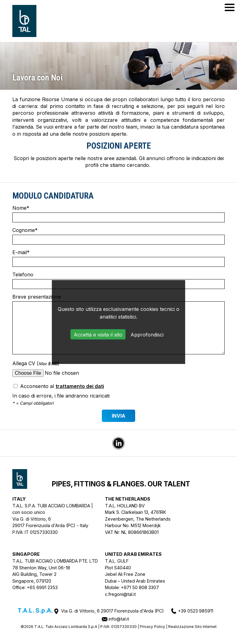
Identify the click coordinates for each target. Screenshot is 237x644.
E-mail (118, 258)
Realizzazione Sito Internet (192, 627)
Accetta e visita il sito (98, 335)
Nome (118, 214)
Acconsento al (59, 386)
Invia (118, 416)
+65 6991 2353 (42, 587)
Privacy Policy (152, 627)
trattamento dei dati (80, 386)
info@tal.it (119, 619)
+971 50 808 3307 (140, 587)
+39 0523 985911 (196, 611)
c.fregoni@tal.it (120, 594)
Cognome (118, 236)
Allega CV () (118, 369)
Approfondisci (147, 335)
